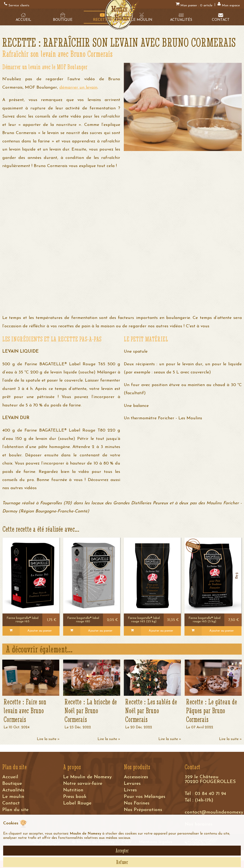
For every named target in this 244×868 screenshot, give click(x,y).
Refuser (122, 862)
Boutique (12, 784)
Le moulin (13, 797)
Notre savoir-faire (83, 784)
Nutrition (73, 790)
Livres (130, 790)
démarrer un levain (78, 88)
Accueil (10, 777)
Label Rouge (77, 803)
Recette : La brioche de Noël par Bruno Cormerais (91, 711)
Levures (132, 784)
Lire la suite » (48, 739)
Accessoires (136, 777)
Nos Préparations (143, 810)
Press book (75, 797)
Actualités (13, 790)
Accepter (122, 851)
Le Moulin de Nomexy (87, 777)
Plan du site (15, 810)
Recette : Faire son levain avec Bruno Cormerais (25, 711)
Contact (11, 803)
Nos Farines (137, 803)
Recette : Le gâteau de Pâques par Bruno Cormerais (212, 711)
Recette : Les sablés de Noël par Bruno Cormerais (151, 711)
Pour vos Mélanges (145, 797)
